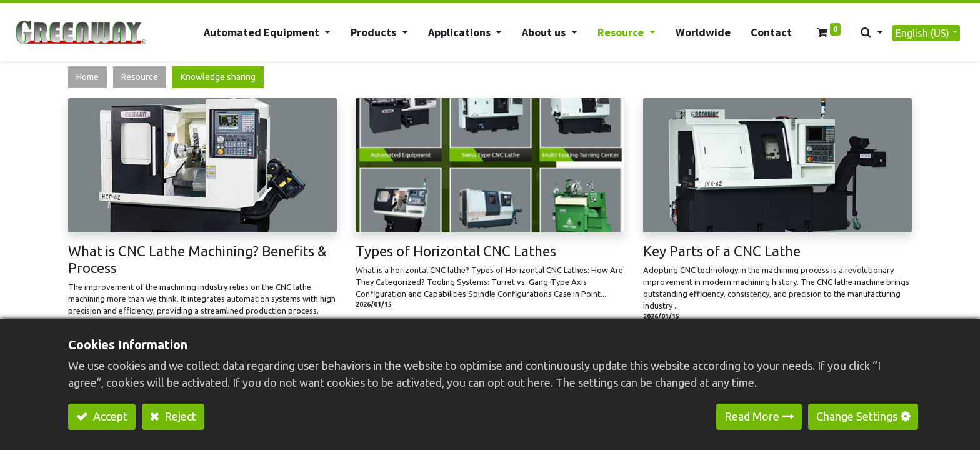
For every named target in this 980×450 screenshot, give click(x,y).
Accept (109, 416)
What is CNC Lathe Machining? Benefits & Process (197, 259)
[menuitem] (702, 32)
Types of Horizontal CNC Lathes (456, 251)
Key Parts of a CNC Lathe (722, 251)
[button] (872, 32)
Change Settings (857, 416)
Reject (179, 416)
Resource (140, 77)
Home (87, 77)
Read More (752, 416)
